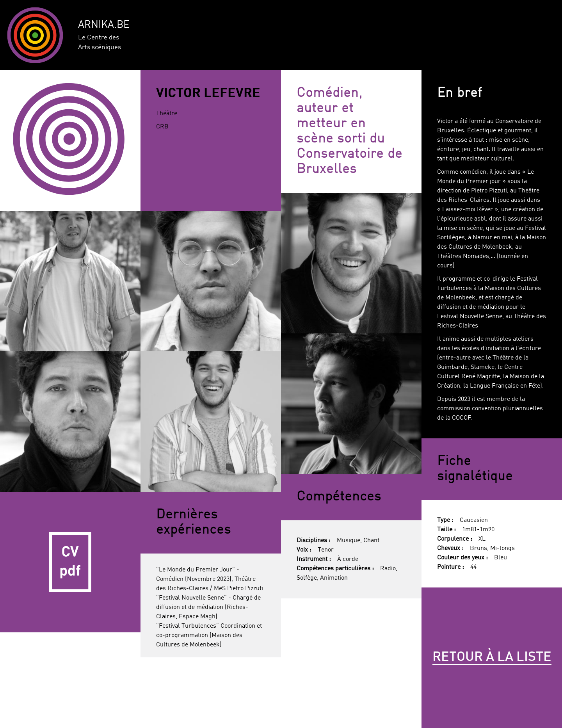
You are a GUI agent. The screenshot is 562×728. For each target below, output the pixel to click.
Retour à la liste (492, 657)
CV (70, 562)
